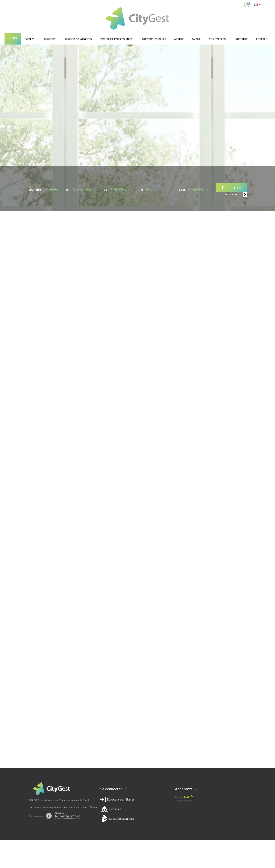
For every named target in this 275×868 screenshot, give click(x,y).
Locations (49, 39)
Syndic (196, 39)
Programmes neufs (153, 39)
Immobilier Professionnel (116, 39)
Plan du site (35, 807)
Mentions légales (52, 807)
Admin (93, 807)
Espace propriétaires (138, 810)
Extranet (115, 809)
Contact (261, 39)
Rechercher (232, 188)
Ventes (30, 39)
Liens (84, 807)
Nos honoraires (71, 807)
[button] (55, 188)
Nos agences (217, 39)
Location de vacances (78, 39)
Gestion (179, 39)
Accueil (13, 38)
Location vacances (122, 818)
